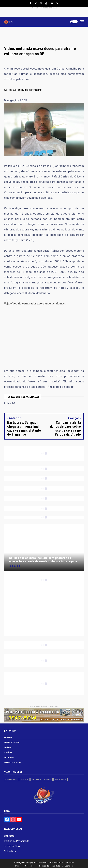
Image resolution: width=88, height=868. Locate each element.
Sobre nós (30, 866)
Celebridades (11, 780)
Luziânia (8, 752)
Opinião (48, 780)
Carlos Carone (13, 90)
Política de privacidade (50, 866)
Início (18, 866)
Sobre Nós (10, 851)
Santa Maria (60, 780)
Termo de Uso (12, 846)
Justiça (25, 780)
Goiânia (8, 747)
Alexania (8, 737)
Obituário (36, 780)
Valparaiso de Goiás (13, 763)
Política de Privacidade (17, 841)
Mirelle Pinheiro (32, 90)
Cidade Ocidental (12, 742)
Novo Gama (9, 757)
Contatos (9, 836)
